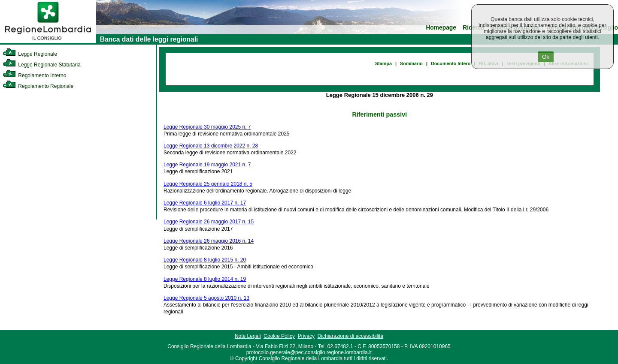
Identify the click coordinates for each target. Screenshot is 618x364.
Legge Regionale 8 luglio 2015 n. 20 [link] (205, 260)
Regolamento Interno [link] (34, 75)
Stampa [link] (383, 63)
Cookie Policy (279, 336)
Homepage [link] (441, 28)
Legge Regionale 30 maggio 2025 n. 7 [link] (207, 127)
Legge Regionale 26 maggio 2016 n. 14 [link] (209, 241)
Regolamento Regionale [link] (38, 86)
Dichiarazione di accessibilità (350, 336)
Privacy (306, 336)
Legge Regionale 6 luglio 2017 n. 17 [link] (205, 203)
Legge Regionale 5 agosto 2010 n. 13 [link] (206, 298)
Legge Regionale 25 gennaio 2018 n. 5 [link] (208, 184)
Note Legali (248, 336)
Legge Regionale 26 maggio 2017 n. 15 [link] (209, 222)
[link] (48, 41)
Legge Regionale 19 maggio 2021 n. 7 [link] (207, 165)
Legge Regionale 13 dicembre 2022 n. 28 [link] (211, 146)
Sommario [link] (411, 63)
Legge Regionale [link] (30, 54)
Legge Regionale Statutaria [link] (42, 65)
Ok (546, 57)
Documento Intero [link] (451, 63)
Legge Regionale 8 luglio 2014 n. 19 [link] (205, 279)
